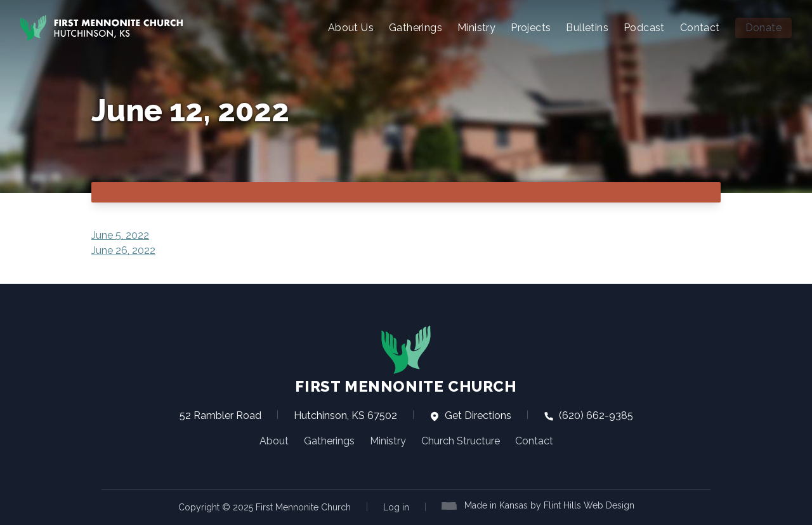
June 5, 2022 (120, 235)
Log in (396, 507)
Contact (700, 28)
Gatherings (416, 28)
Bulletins (587, 28)
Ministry (476, 28)
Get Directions (470, 415)
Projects (531, 28)
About (274, 441)
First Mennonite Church (406, 360)
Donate (763, 28)
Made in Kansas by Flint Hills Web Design (549, 505)
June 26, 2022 (123, 250)
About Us (351, 28)
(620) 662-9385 (588, 415)
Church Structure (461, 441)
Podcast (644, 28)
